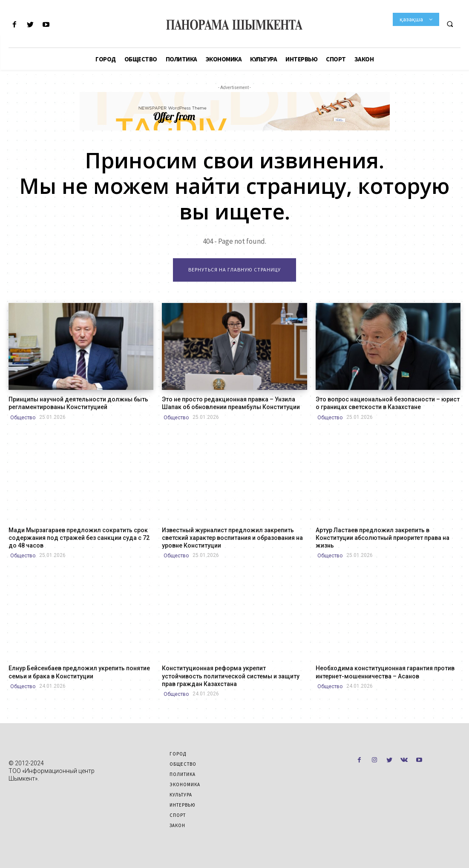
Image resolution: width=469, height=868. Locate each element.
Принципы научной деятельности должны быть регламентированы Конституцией (78, 403)
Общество (23, 418)
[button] (450, 24)
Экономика (185, 784)
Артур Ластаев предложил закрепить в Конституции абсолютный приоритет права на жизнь (383, 538)
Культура (181, 795)
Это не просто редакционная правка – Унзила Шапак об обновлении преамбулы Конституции (231, 403)
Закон (177, 825)
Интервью (183, 805)
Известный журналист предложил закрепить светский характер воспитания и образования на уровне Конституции (232, 538)
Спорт (178, 815)
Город (178, 754)
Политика (183, 774)
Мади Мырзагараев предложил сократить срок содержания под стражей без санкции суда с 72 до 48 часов (79, 538)
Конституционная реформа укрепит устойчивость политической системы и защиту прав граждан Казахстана (231, 676)
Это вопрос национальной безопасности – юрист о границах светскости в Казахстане (388, 403)
